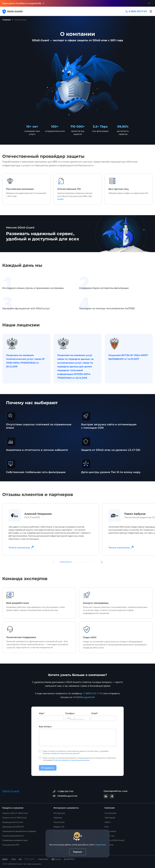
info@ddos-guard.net (84, 697)
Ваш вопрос (45, 726)
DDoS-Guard (11, 791)
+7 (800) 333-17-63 (93, 693)
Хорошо (78, 852)
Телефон (70, 713)
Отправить (48, 768)
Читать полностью (21, 547)
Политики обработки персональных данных (61, 753)
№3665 (60, 199)
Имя (42, 713)
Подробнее (101, 845)
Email (95, 713)
